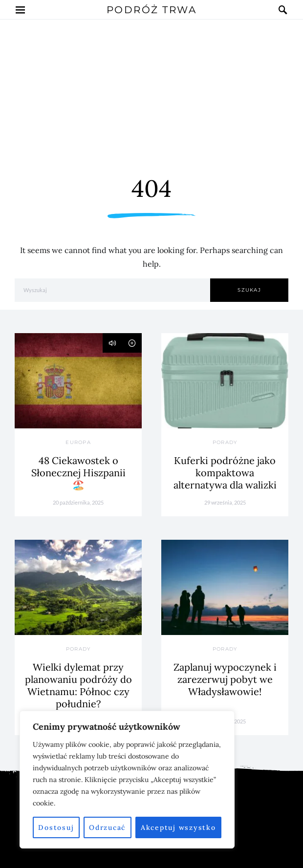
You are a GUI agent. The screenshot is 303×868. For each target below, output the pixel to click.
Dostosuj (56, 827)
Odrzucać (107, 827)
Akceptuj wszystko (178, 827)
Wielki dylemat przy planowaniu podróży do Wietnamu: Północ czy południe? (78, 685)
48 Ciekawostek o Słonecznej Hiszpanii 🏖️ (78, 473)
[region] (127, 780)
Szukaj (249, 290)
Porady (225, 442)
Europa (78, 442)
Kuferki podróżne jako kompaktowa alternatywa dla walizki (225, 473)
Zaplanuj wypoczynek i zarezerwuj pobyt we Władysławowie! (225, 679)
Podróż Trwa (152, 10)
